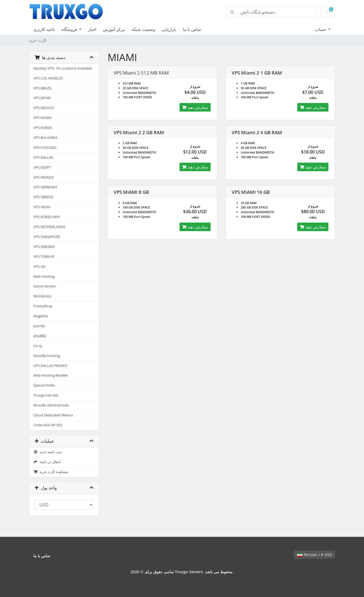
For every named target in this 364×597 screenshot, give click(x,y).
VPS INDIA (42, 207)
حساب (321, 29)
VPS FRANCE (44, 177)
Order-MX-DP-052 (48, 425)
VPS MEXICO (44, 108)
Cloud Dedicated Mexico (53, 415)
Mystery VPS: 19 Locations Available (63, 68)
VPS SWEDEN (44, 247)
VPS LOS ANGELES (48, 78)
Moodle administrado (51, 405)
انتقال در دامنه (47, 462)
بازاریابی (169, 29)
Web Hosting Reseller (51, 375)
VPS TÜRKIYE (44, 257)
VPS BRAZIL (43, 88)
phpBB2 (40, 336)
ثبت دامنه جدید (48, 452)
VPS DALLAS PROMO (50, 366)
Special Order (44, 385)
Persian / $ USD (315, 555)
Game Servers (45, 286)
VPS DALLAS (43, 158)
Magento (41, 316)
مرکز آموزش (114, 29)
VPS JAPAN (42, 98)
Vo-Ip (38, 346)
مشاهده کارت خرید (51, 472)
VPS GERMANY (45, 187)
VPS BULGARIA (45, 138)
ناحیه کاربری (44, 29)
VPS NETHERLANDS (49, 227)
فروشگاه (70, 29)
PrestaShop (43, 306)
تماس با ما (192, 29)
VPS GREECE (43, 197)
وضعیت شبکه (143, 29)
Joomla (39, 326)
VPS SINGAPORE (47, 237)
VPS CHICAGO (45, 148)
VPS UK (39, 267)
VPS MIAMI (42, 118)
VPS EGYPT (42, 167)
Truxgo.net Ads (46, 395)
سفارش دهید (195, 107)
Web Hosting (44, 277)
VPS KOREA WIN (47, 217)
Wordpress (42, 296)
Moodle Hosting (47, 356)
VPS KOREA (43, 128)
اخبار (92, 29)
